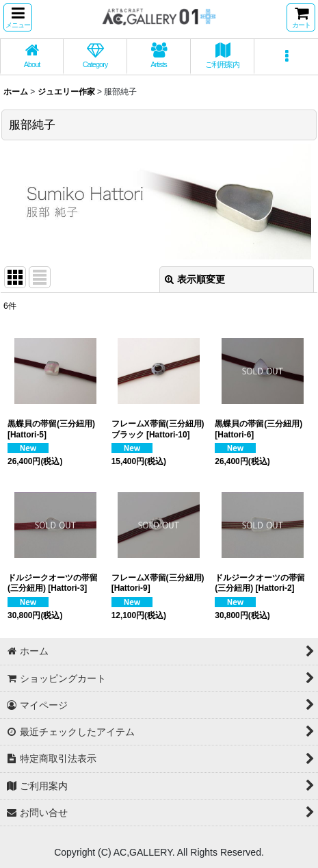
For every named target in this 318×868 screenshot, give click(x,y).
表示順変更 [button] (195, 279)
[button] (18, 17)
